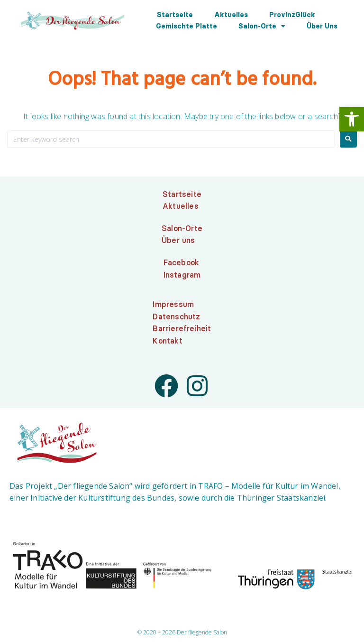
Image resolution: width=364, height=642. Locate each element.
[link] (352, 119)
